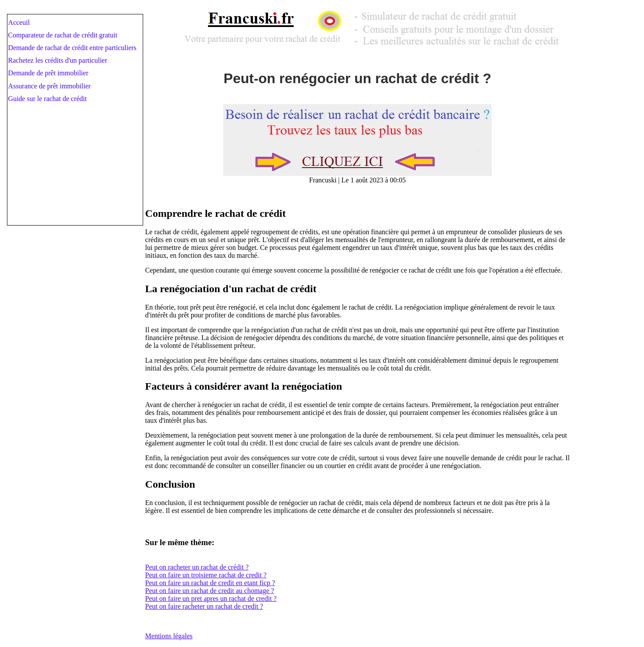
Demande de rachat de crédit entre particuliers (72, 48)
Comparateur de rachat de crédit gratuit (63, 35)
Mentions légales (169, 636)
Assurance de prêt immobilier (50, 86)
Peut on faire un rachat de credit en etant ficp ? (210, 583)
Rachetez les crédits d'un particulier (58, 60)
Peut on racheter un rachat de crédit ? (197, 567)
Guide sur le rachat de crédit (48, 99)
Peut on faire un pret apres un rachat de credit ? (211, 598)
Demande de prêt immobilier (48, 73)
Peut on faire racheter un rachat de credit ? (204, 606)
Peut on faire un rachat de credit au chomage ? (210, 591)
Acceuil (19, 22)
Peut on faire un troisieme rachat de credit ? (206, 575)
